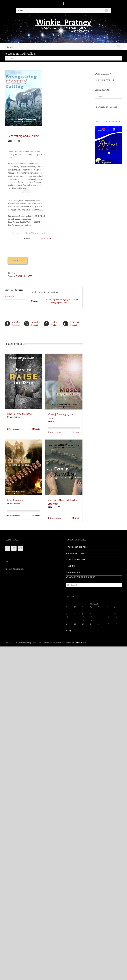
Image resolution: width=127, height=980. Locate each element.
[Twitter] (14, 548)
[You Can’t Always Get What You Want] (64, 467)
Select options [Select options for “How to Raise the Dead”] (15, 429)
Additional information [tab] (14, 290)
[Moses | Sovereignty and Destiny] (64, 381)
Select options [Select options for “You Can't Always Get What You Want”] (55, 518)
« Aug (68, 630)
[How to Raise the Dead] (23, 381)
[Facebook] (7, 548)
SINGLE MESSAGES (24, 276)
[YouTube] (21, 548)
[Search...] (63, 58)
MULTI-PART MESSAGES (78, 560)
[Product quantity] (17, 250)
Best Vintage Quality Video (67, 299)
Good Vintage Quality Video (57, 302)
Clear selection (45, 239)
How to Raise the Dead (19, 414)
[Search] (7, 58)
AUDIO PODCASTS (76, 572)
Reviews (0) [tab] (9, 296)
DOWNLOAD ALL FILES (78, 547)
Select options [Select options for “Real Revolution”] (15, 515)
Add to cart (17, 260)
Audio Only (50, 299)
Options (15, 233)
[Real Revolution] (23, 467)
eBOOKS (71, 566)
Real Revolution (15, 500)
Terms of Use (81, 642)
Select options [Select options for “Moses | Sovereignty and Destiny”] (55, 432)
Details (37, 429)
